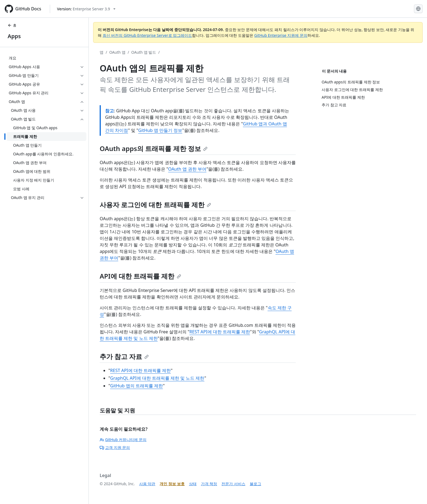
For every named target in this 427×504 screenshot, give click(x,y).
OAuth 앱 (117, 52)
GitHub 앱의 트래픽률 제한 (137, 386)
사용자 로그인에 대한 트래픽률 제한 (155, 205)
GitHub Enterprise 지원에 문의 (281, 35)
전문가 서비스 (233, 484)
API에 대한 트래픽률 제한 (140, 276)
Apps (14, 36)
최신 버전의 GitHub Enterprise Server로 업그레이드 (147, 35)
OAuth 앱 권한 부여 (187, 169)
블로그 (255, 484)
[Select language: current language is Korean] (418, 9)
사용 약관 (147, 484)
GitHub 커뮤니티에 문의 (123, 440)
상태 (193, 484)
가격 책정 (209, 484)
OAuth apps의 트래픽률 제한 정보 (154, 148)
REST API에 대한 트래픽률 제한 (220, 332)
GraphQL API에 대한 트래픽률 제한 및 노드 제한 (157, 378)
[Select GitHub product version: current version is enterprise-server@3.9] (86, 9)
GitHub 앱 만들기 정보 (160, 130)
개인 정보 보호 (172, 484)
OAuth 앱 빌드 (144, 52)
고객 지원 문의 (115, 447)
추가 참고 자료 (124, 356)
